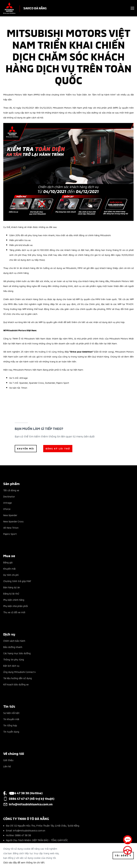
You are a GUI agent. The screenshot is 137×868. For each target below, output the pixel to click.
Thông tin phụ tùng (14, 659)
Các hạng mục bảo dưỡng (17, 653)
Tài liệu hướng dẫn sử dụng (18, 678)
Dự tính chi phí (11, 575)
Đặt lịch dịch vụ (11, 666)
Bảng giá (8, 562)
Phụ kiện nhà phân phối (16, 606)
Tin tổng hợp (10, 725)
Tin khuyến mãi (11, 719)
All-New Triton (11, 528)
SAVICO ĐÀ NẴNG (35, 8)
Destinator (9, 496)
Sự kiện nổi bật (11, 713)
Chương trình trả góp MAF (17, 581)
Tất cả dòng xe (11, 490)
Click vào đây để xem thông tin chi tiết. (24, 862)
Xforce (7, 509)
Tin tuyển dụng (11, 732)
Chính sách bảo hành (14, 641)
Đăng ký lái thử (11, 593)
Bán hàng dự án (12, 587)
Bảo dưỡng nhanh (13, 647)
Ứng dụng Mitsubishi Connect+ (20, 672)
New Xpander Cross (13, 521)
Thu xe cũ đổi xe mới (14, 612)
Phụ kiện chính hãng (14, 600)
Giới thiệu (8, 760)
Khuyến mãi (9, 569)
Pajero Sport (10, 534)
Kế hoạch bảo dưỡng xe (16, 684)
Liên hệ (7, 766)
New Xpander (10, 515)
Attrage (8, 503)
